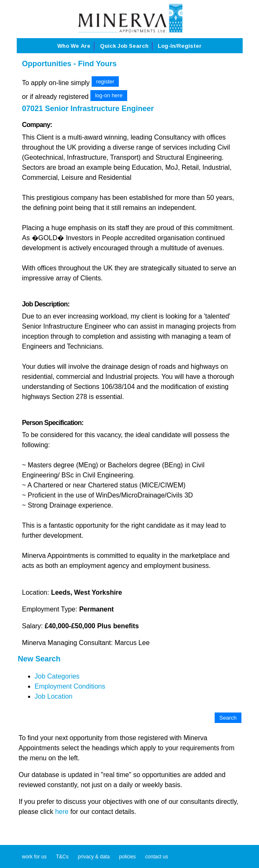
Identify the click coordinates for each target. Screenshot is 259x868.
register (105, 82)
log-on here (109, 95)
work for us (35, 857)
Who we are (74, 46)
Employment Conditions (70, 686)
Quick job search (124, 46)
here (62, 812)
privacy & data (94, 857)
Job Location (54, 696)
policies (128, 857)
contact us (157, 857)
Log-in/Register (180, 46)
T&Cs (62, 857)
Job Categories (57, 676)
